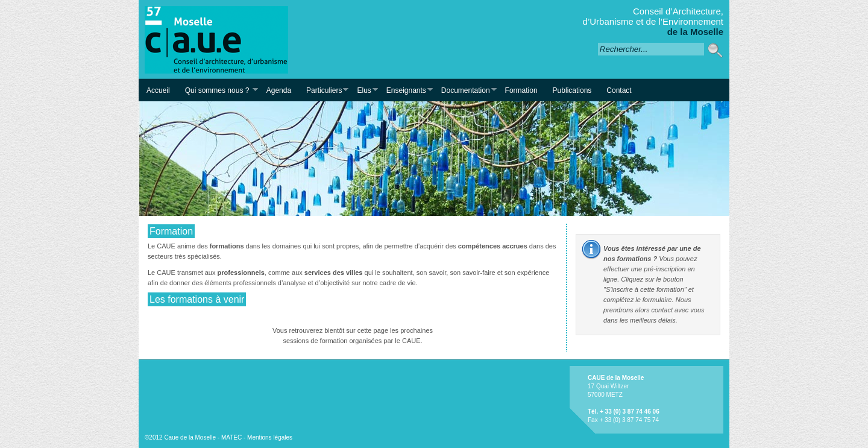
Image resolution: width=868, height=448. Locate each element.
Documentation (465, 90)
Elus (363, 90)
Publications (572, 90)
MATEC (231, 437)
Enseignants (406, 90)
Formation (521, 90)
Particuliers (323, 90)
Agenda (279, 90)
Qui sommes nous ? (218, 90)
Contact (619, 90)
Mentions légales (270, 437)
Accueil (158, 90)
